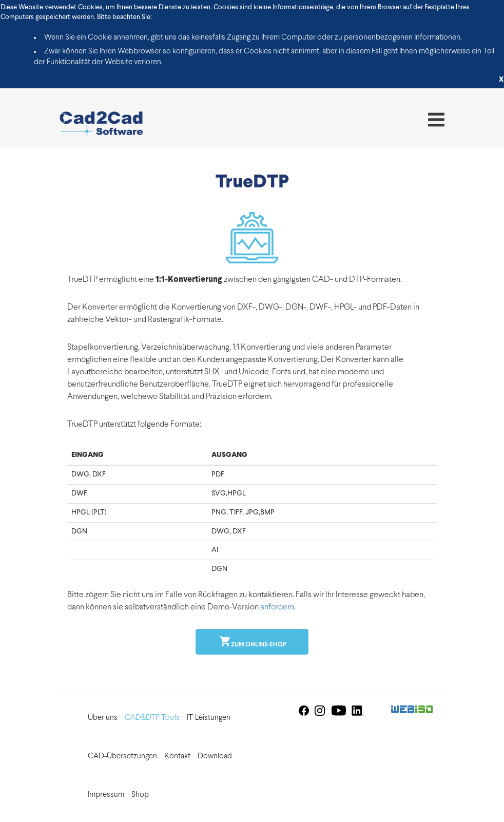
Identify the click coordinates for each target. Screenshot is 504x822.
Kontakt (177, 757)
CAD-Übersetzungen (122, 757)
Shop (140, 795)
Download (215, 757)
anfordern (277, 607)
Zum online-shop (258, 645)
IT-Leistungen (209, 718)
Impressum (106, 795)
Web (412, 710)
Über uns (103, 718)
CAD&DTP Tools (152, 718)
